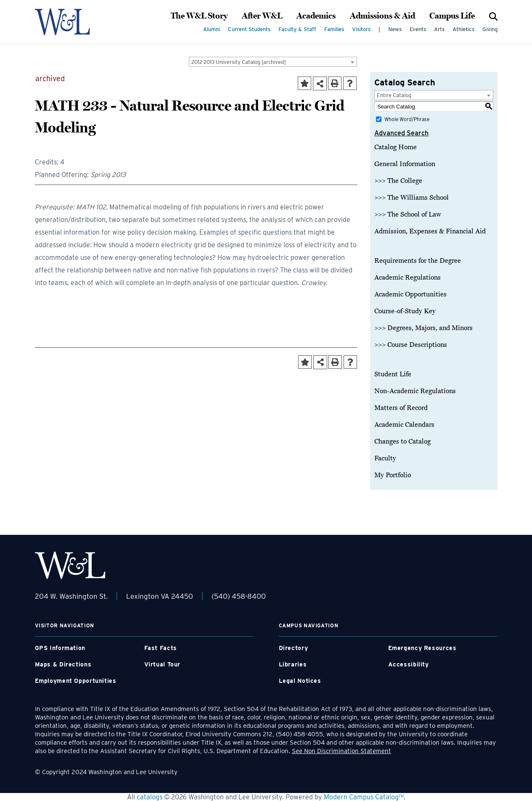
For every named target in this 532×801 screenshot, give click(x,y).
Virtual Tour (163, 664)
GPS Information (60, 648)
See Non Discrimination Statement (341, 751)
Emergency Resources (422, 648)
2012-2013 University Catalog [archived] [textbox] (239, 62)
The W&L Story (199, 16)
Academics (316, 16)
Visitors (361, 29)
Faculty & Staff (297, 29)
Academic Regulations (408, 278)
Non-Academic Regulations (415, 391)
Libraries (293, 664)
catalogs (150, 797)
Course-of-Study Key (405, 311)
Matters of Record (401, 408)
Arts (439, 29)
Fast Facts (161, 648)
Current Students (249, 29)
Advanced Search (401, 133)
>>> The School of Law (408, 214)
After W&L (262, 16)
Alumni (212, 29)
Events (418, 29)
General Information (405, 164)
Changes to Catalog (402, 441)
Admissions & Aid (382, 16)
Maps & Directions (63, 664)
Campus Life (452, 16)
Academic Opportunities (410, 294)
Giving (490, 29)
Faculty (385, 458)
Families (334, 29)
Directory (294, 648)
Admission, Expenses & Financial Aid (430, 231)
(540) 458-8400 (239, 596)
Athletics (463, 29)
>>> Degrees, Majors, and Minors (423, 328)
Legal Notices (300, 681)
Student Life (393, 374)
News (395, 29)
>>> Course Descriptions (411, 345)
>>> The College (398, 181)
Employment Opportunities (76, 681)
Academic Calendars (404, 425)
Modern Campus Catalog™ (364, 797)
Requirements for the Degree (418, 261)
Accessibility (409, 664)
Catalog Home (396, 147)
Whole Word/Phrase (407, 119)
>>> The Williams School (412, 198)
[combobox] (273, 62)
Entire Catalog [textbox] (394, 95)
